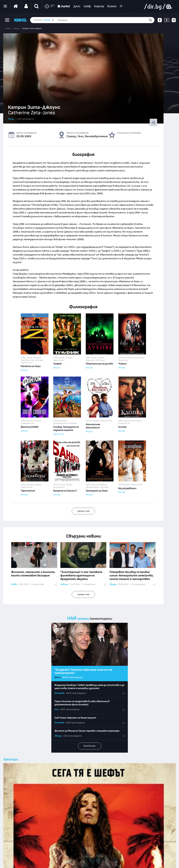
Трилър (69, 358)
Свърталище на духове (99, 364)
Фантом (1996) (29, 427)
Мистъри (100, 360)
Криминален (59, 360)
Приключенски (27, 360)
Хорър (94, 358)
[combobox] (48, 20)
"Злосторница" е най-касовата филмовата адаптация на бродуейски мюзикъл (81, 576)
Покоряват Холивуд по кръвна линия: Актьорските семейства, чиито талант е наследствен (132, 576)
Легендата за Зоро (97, 491)
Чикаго (122, 364)
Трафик (57, 364)
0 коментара (89, 584)
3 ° (49, 6)
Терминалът (28, 491)
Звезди (17, 29)
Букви (14, 584)
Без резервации (127, 488)
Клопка (122, 427)
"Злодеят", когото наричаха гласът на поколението (83, 671)
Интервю (59, 693)
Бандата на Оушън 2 (65, 491)
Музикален (123, 360)
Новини (64, 584)
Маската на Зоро (31, 366)
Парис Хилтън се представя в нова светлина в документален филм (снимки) (82, 703)
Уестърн (39, 360)
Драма (62, 358)
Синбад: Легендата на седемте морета (66, 429)
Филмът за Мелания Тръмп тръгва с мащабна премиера (87, 731)
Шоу (57, 709)
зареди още (83, 511)
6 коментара (38, 584)
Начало (8, 29)
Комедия (37, 358)
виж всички (90, 746)
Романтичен (27, 363)
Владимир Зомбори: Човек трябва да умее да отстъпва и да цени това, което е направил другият (89, 687)
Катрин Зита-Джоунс (32, 29)
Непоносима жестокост (93, 426)
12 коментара (138, 584)
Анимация (72, 423)
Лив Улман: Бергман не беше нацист (75, 718)
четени (83, 619)
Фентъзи (90, 360)
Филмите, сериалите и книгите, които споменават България (33, 574)
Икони (58, 677)
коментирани (101, 619)
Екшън (29, 358)
